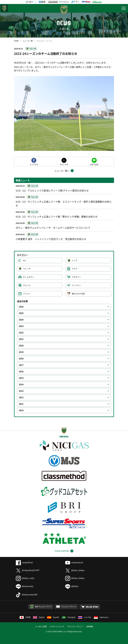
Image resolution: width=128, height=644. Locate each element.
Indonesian (101, 617)
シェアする (34, 164)
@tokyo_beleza (75, 570)
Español (53, 617)
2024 (21, 320)
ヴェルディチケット (69, 607)
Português (69, 617)
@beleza (72, 586)
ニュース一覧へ (62, 171)
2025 (21, 313)
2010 (21, 410)
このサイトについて (57, 626)
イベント (27, 294)
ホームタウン (28, 277)
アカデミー (76, 277)
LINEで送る (94, 164)
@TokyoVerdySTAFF (28, 570)
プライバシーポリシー (75, 626)
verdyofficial (24, 563)
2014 (21, 384)
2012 (21, 397)
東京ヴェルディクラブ (43, 607)
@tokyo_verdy (25, 578)
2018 (21, 359)
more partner (62, 551)
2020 (21, 346)
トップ (75, 260)
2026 (21, 307)
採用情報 (90, 626)
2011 (21, 404)
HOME (16, 41)
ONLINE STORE (92, 607)
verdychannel (74, 563)
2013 (21, 391)
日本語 (25, 617)
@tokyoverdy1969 (27, 595)
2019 (21, 352)
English (39, 617)
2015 (21, 378)
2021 (21, 339)
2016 (21, 372)
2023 (21, 326)
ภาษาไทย (85, 617)
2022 (21, 333)
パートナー (76, 285)
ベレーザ (33, 49)
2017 (21, 365)
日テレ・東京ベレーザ (4, 8)
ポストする (64, 164)
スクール (27, 285)
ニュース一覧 (28, 41)
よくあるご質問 (41, 626)
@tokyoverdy (25, 586)
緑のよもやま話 (78, 294)
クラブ (75, 269)
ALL (25, 260)
